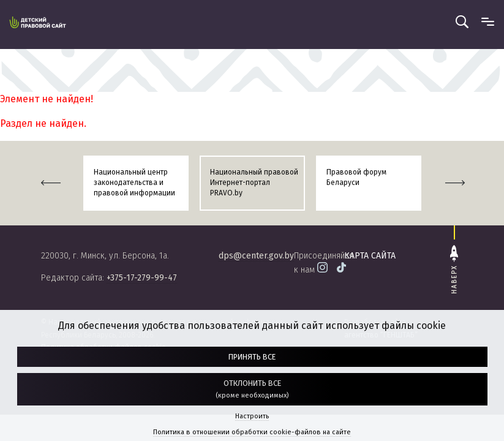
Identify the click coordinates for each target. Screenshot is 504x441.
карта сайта (370, 256)
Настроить (252, 416)
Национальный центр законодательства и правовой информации (134, 183)
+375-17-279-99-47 (142, 278)
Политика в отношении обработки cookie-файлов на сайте (252, 432)
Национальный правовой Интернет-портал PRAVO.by (254, 183)
